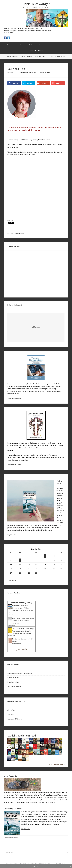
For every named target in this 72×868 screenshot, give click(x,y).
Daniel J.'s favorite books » (57, 764)
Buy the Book (12, 535)
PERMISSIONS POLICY (59, 863)
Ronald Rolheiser (13, 678)
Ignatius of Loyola (17, 643)
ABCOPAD (11, 710)
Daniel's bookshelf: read (22, 735)
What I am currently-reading (21, 603)
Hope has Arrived (13, 682)
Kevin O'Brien (12, 615)
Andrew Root (12, 636)
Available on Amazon (14, 398)
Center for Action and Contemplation (20, 673)
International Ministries (15, 719)
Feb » (14, 580)
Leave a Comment (44, 72)
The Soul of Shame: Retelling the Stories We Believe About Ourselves (23, 621)
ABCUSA (11, 715)
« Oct (9, 580)
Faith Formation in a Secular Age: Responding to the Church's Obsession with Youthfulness (23, 631)
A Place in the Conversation (47, 802)
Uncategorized (19, 233)
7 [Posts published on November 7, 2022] (20, 560)
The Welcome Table (14, 687)
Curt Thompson (13, 625)
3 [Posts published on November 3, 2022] (45, 556)
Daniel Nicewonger (36, 4)
